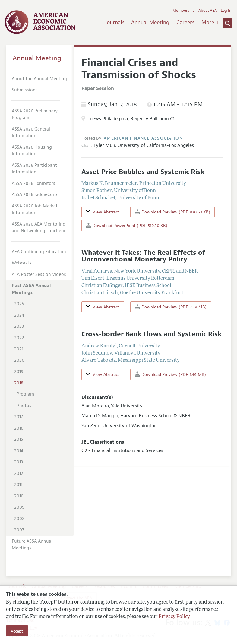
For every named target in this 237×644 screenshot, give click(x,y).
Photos (24, 406)
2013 (19, 462)
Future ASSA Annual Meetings (32, 545)
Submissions (25, 90)
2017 (19, 417)
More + (210, 22)
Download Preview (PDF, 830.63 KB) (172, 212)
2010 (19, 496)
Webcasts (22, 263)
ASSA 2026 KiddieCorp (34, 195)
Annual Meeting (150, 22)
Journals (115, 22)
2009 (19, 507)
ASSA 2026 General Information (31, 133)
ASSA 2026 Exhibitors (33, 183)
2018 (19, 383)
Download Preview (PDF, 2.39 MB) (171, 307)
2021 (19, 349)
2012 (19, 474)
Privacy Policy (174, 617)
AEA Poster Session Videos (39, 275)
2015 (19, 439)
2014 (19, 451)
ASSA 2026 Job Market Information (35, 210)
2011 (18, 485)
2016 (19, 428)
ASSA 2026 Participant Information (34, 169)
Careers (185, 22)
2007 (19, 530)
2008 (19, 519)
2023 (19, 326)
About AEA (208, 11)
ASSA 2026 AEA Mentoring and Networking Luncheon (39, 228)
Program (25, 394)
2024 (19, 315)
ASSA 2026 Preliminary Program (35, 115)
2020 (19, 360)
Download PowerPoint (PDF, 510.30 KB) (127, 225)
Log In (226, 11)
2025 (19, 304)
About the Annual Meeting (39, 79)
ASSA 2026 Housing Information (32, 151)
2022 (19, 338)
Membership (184, 11)
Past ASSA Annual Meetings (31, 289)
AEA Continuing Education (39, 252)
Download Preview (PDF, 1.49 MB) (170, 374)
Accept (17, 631)
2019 (19, 372)
